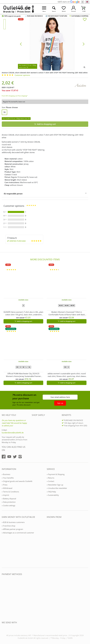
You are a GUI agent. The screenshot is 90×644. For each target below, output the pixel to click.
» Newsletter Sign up (55, 485)
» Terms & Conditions (10, 492)
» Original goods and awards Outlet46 (17, 481)
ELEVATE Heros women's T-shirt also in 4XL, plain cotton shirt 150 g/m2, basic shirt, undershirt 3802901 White (23, 313)
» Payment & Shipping (56, 474)
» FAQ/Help (51, 492)
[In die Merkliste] (85, 20)
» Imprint (5, 495)
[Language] (87, 2)
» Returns (51, 478)
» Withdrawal (7, 488)
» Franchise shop (8, 526)
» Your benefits (8, 478)
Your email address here (60, 397)
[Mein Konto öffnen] (74, 9)
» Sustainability (53, 495)
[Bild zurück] (21, 44)
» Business (6, 474)
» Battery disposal (9, 499)
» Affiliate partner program (12, 529)
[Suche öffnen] (54, 9)
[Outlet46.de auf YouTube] (9, 457)
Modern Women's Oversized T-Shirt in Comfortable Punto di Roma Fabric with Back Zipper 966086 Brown (67, 313)
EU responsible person (13, 194)
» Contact (50, 481)
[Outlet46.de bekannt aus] (48, 542)
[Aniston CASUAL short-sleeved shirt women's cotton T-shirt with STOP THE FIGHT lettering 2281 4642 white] (52, 44)
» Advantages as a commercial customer (18, 533)
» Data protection (9, 502)
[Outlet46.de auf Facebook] (4, 457)
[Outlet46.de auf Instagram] (20, 457)
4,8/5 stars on (69, 2)
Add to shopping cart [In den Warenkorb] (45, 124)
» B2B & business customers (13, 522)
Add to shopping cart (23, 321)
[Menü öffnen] (44, 9)
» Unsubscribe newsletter (57, 488)
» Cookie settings (8, 505)
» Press (5, 485)
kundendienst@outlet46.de (13, 433)
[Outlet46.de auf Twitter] (15, 457)
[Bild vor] (84, 44)
